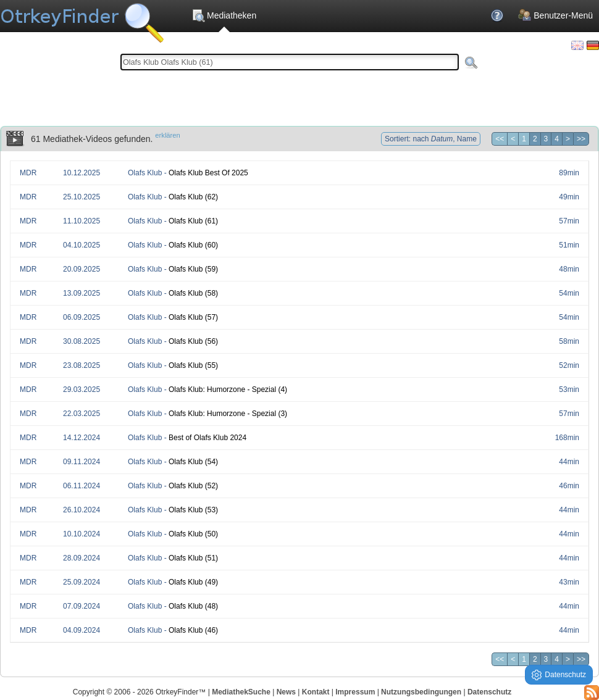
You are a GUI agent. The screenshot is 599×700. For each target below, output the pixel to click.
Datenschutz (489, 692)
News (286, 692)
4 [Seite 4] (557, 139)
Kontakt (316, 692)
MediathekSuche (241, 692)
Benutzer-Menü (555, 15)
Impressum (355, 692)
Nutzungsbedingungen (421, 692)
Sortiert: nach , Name (431, 139)
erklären (167, 135)
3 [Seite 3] (546, 139)
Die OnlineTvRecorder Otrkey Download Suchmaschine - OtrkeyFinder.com (82, 19)
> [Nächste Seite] (568, 139)
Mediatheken (224, 15)
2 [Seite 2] (535, 139)
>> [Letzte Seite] (581, 139)
